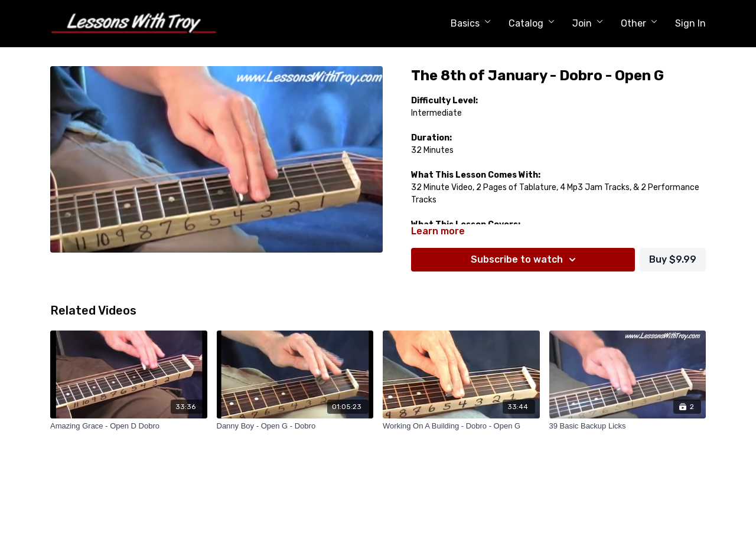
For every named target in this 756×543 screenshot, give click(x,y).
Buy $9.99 (673, 259)
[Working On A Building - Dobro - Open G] (461, 426)
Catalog (532, 23)
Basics (471, 23)
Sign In (690, 23)
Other (639, 23)
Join (588, 23)
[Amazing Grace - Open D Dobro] (129, 426)
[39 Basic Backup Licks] (628, 426)
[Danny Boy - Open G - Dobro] (295, 426)
